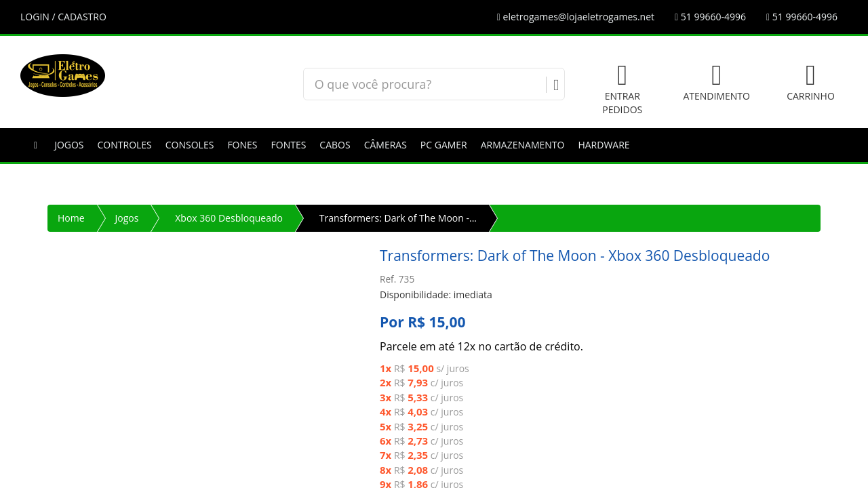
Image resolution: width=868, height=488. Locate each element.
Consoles (190, 145)
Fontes (289, 145)
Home (71, 218)
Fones (242, 145)
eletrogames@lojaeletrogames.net (576, 17)
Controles (125, 145)
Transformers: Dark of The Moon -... (398, 218)
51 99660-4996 (710, 17)
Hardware (604, 145)
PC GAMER (444, 145)
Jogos (69, 145)
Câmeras (386, 145)
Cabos (335, 145)
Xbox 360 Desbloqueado (229, 218)
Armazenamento (523, 145)
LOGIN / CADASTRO (63, 17)
